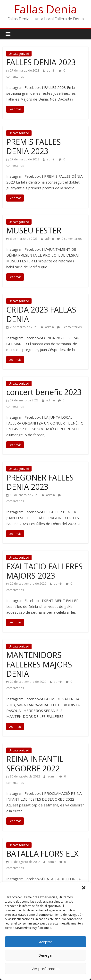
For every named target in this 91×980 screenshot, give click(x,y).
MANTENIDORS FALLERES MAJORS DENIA (39, 664)
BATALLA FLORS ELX (42, 854)
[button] (84, 888)
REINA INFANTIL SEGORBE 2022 (35, 763)
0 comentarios (69, 239)
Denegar (46, 955)
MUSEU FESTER (34, 230)
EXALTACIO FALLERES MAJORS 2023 (45, 571)
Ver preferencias (45, 969)
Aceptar (46, 942)
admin (52, 70)
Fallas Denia (46, 9)
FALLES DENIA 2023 (41, 62)
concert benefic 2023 (44, 392)
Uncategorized (19, 54)
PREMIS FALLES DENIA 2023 (34, 146)
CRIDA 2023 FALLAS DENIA (41, 314)
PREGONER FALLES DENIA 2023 (40, 482)
